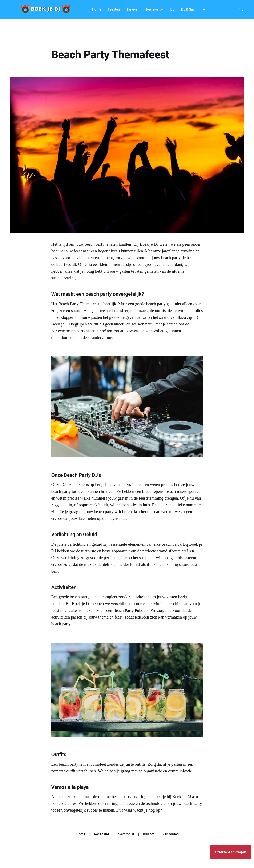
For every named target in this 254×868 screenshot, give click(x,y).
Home (97, 9)
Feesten (114, 9)
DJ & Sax (188, 9)
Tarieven (133, 9)
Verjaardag (171, 834)
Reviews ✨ (155, 9)
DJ (172, 9)
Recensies (102, 834)
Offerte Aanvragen (231, 852)
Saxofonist (126, 834)
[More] (203, 9)
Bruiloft (148, 834)
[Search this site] (241, 9)
